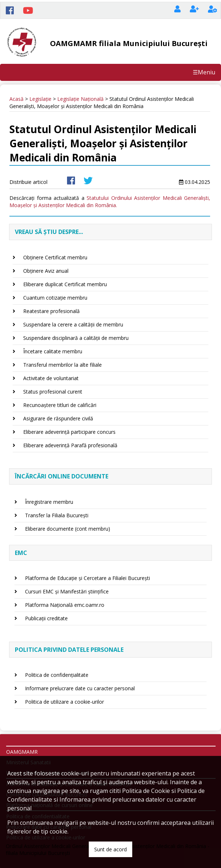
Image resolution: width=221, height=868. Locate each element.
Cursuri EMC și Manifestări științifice (67, 591)
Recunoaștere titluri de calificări (60, 405)
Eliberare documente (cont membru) (68, 529)
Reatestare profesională (51, 311)
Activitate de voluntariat (51, 378)
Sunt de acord (110, 849)
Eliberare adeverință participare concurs (69, 432)
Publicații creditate (46, 618)
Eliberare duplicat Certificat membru (65, 284)
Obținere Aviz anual (46, 271)
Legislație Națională (80, 99)
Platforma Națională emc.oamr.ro (65, 605)
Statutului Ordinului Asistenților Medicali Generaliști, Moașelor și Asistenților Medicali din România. (110, 201)
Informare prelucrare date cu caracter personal (80, 688)
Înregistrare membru (49, 502)
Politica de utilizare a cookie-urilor (64, 702)
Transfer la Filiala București (57, 515)
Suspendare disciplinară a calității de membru (76, 338)
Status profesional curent (53, 392)
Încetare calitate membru (53, 351)
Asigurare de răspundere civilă (58, 418)
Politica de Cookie (146, 791)
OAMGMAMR (22, 752)
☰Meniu (204, 72)
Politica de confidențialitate (57, 675)
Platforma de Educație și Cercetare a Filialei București (87, 578)
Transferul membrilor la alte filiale (62, 365)
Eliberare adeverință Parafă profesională (70, 445)
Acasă (16, 99)
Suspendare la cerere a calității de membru (73, 324)
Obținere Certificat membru (55, 257)
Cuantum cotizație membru (55, 298)
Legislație (40, 99)
